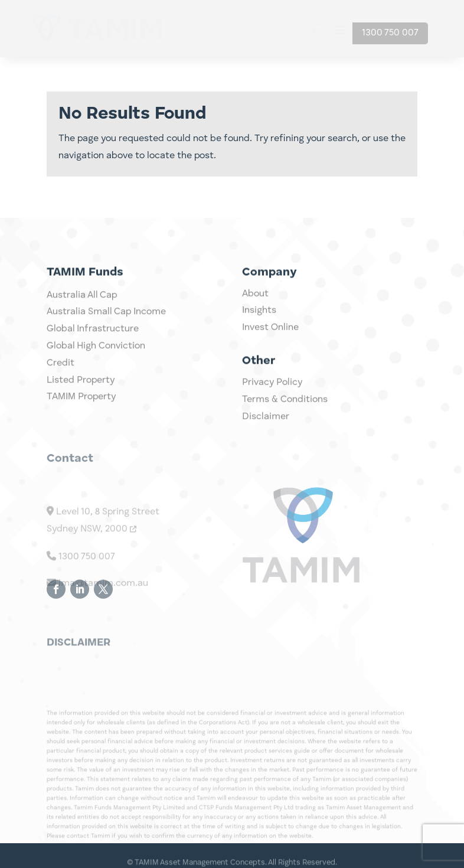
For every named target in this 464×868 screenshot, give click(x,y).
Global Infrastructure (93, 350)
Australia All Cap (82, 315)
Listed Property (81, 400)
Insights (259, 320)
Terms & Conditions (285, 409)
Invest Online (270, 337)
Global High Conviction (96, 367)
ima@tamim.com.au (97, 614)
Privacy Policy (272, 391)
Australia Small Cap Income (106, 332)
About (255, 303)
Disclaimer (266, 426)
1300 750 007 (390, 33)
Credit (61, 384)
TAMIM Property (81, 417)
